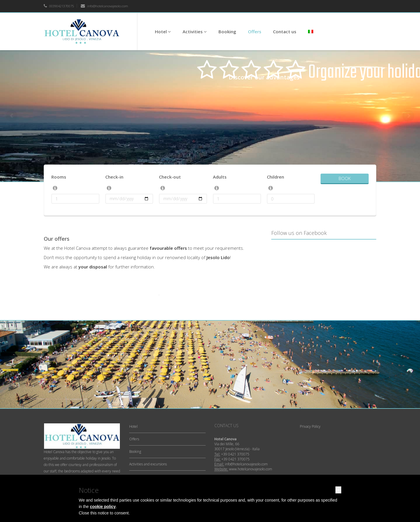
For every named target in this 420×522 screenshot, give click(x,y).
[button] (338, 490)
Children (275, 177)
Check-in (114, 177)
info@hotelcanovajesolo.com (104, 6)
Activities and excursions (148, 464)
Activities (195, 32)
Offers (255, 32)
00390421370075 (59, 6)
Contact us (285, 32)
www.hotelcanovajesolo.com (251, 469)
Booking (227, 32)
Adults (220, 177)
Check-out (170, 177)
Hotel (163, 32)
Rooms (59, 177)
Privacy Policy (310, 426)
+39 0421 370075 (235, 454)
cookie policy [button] (103, 507)
